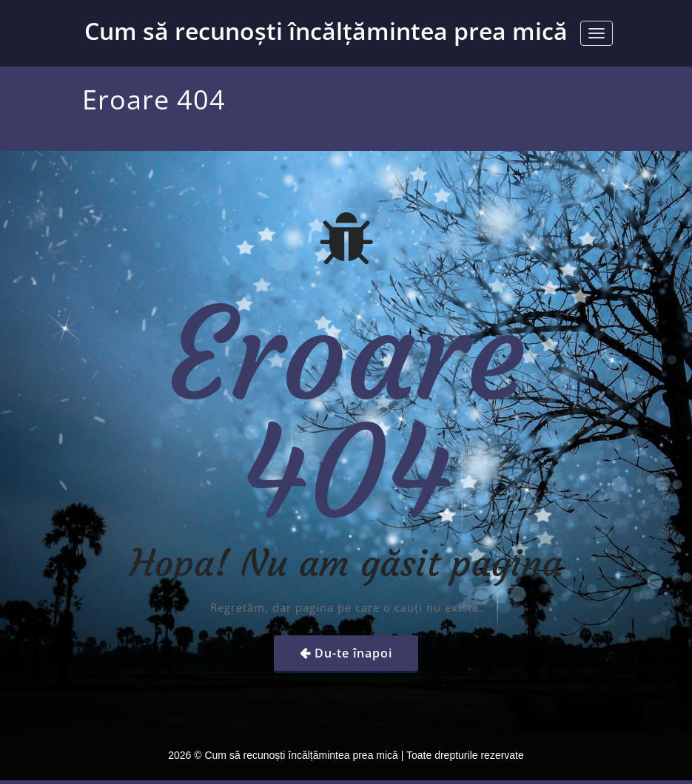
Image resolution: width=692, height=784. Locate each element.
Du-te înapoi (353, 653)
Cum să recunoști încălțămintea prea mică (326, 31)
